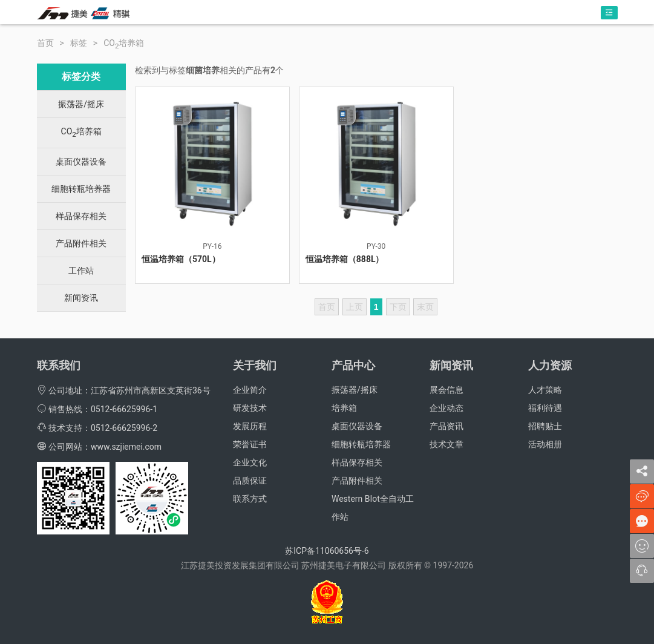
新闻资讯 (81, 298)
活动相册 (545, 444)
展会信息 (446, 390)
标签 (79, 43)
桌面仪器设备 (81, 162)
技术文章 (446, 444)
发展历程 (250, 426)
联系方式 (250, 499)
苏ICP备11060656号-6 (327, 551)
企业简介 (250, 390)
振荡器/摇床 (81, 104)
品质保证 (250, 481)
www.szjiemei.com (126, 447)
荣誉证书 (250, 444)
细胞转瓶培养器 (81, 189)
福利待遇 (545, 408)
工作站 (81, 271)
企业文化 (250, 462)
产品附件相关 (81, 243)
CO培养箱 (124, 43)
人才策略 (545, 390)
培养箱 (344, 408)
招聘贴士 (545, 426)
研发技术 (250, 408)
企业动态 (446, 408)
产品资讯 (446, 426)
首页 (45, 43)
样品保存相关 (81, 216)
